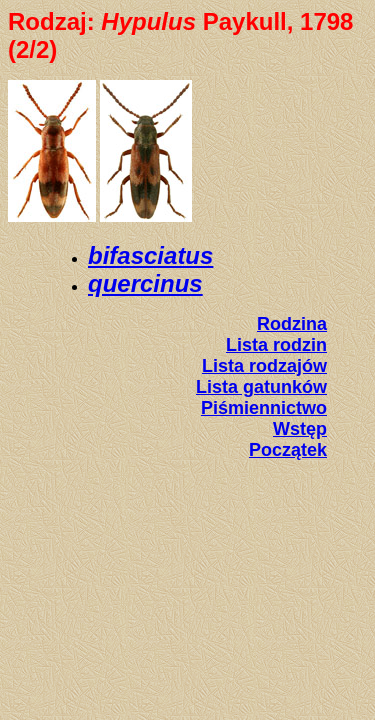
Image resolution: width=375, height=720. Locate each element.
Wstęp (300, 429)
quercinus (145, 283)
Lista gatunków (261, 387)
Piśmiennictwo (264, 408)
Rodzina (292, 324)
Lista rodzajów (264, 366)
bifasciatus (150, 255)
